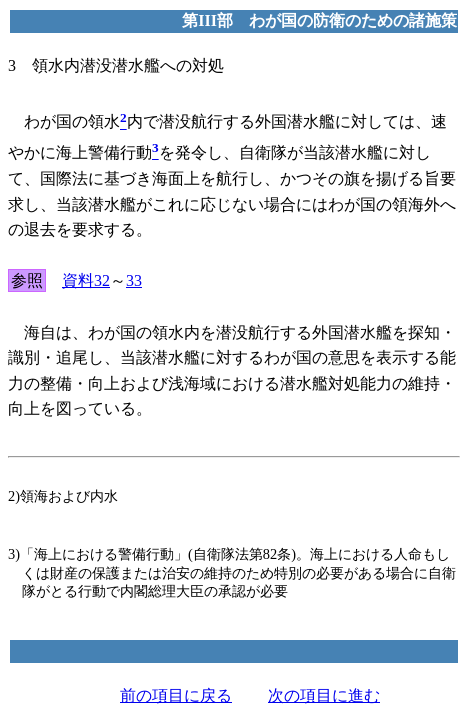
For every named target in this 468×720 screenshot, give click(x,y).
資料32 (86, 280)
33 (134, 280)
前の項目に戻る (176, 695)
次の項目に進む (324, 695)
